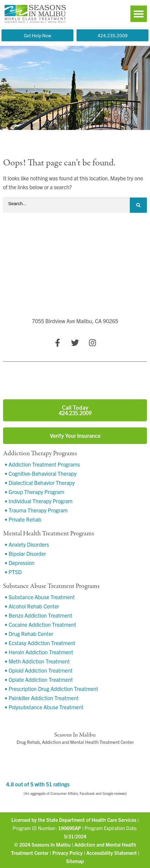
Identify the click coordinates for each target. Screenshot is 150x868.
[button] (139, 14)
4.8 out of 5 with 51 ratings (38, 784)
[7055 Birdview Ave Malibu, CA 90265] (75, 287)
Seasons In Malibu (51, 844)
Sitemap (75, 861)
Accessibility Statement (112, 853)
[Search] (138, 205)
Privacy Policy (67, 853)
